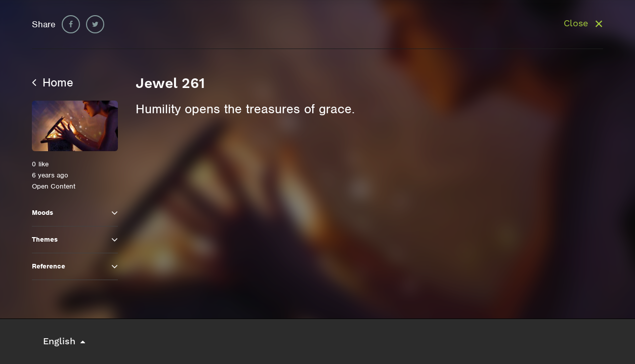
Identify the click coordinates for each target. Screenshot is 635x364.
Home (53, 82)
